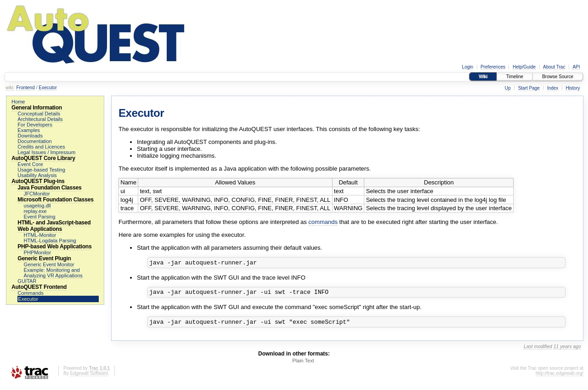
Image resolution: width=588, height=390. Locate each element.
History (573, 88)
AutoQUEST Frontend (39, 287)
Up (508, 88)
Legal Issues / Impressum (46, 152)
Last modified (538, 351)
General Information (37, 108)
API (576, 67)
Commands (30, 293)
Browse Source (558, 77)
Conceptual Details (39, 114)
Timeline (515, 77)
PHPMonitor (38, 252)
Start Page (529, 88)
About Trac (554, 67)
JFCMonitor (37, 194)
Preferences (493, 67)
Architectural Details (40, 119)
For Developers (35, 125)
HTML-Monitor (40, 235)
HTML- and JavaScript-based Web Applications (54, 226)
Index (553, 88)
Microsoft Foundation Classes (55, 200)
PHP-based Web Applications (54, 247)
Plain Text (303, 365)
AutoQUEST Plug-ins (38, 181)
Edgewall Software (89, 377)
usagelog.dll (37, 206)
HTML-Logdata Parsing (50, 241)
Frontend (25, 88)
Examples (29, 130)
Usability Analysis (37, 175)
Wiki (483, 77)
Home (18, 102)
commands (323, 222)
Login (468, 67)
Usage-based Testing (41, 170)
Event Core (30, 164)
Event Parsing (40, 217)
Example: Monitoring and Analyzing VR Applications (53, 273)
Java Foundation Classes (49, 188)
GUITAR (27, 281)
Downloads (30, 136)
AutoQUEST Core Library (43, 158)
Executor (48, 88)
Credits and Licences (41, 147)
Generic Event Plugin (44, 258)
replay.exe (35, 211)
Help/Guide (524, 67)
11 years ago (567, 351)
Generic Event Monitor (49, 264)
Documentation (34, 141)
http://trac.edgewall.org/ (560, 377)
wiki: (10, 88)
